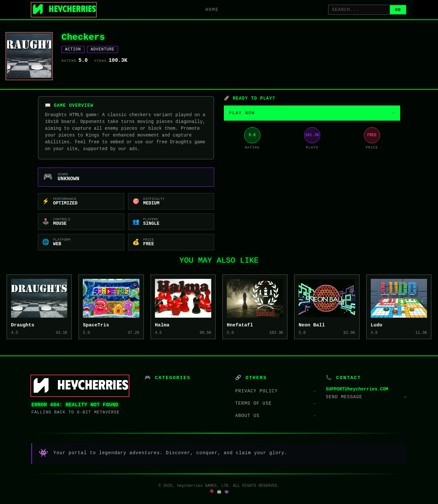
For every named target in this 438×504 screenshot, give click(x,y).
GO (398, 10)
